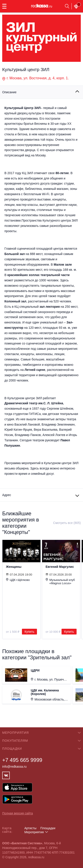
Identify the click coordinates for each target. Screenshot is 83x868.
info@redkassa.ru (14, 767)
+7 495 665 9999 (22, 760)
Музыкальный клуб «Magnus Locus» (60, 581)
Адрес (7, 495)
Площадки (48, 828)
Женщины (14, 567)
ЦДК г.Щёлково (18, 580)
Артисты (30, 828)
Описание (9, 92)
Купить (29, 632)
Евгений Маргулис (60, 567)
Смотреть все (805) (67, 523)
